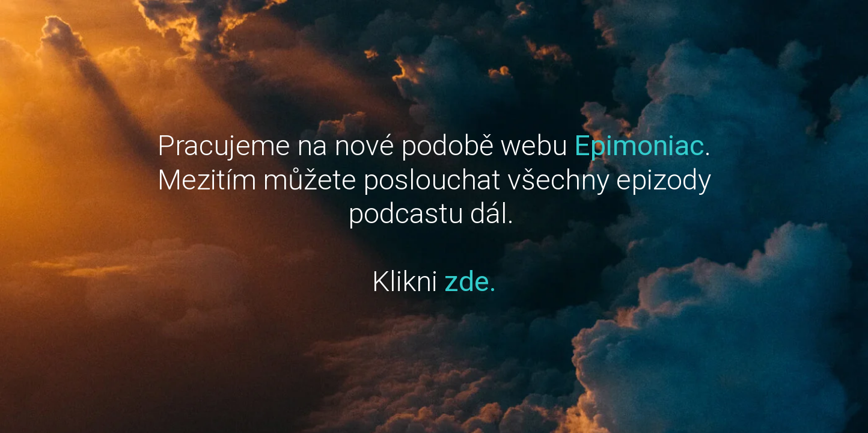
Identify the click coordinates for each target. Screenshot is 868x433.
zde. (470, 281)
